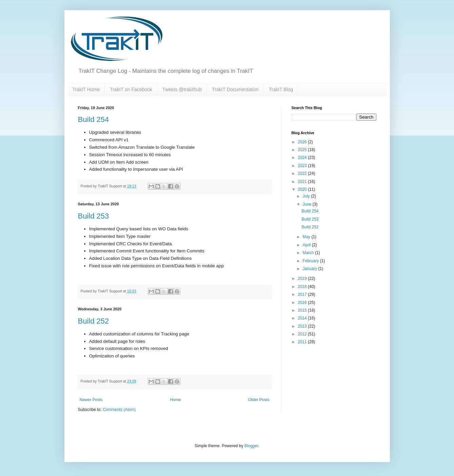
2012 (303, 334)
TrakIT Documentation (235, 89)
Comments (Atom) (119, 410)
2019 (303, 278)
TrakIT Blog (281, 89)
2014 (303, 318)
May (307, 237)
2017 (303, 294)
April (307, 245)
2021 (303, 182)
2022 (303, 173)
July (307, 196)
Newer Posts (91, 400)
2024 (303, 158)
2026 (303, 142)
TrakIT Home (86, 89)
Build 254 (94, 119)
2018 (303, 287)
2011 (303, 342)
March (309, 253)
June (307, 204)
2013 (303, 326)
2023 (303, 166)
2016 (303, 303)
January (310, 269)
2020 (303, 189)
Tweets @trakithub (182, 89)
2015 (303, 310)
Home (175, 400)
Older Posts (259, 400)
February (311, 261)
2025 (303, 150)
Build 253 (94, 216)
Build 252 (94, 321)
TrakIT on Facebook (131, 89)
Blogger (251, 446)
